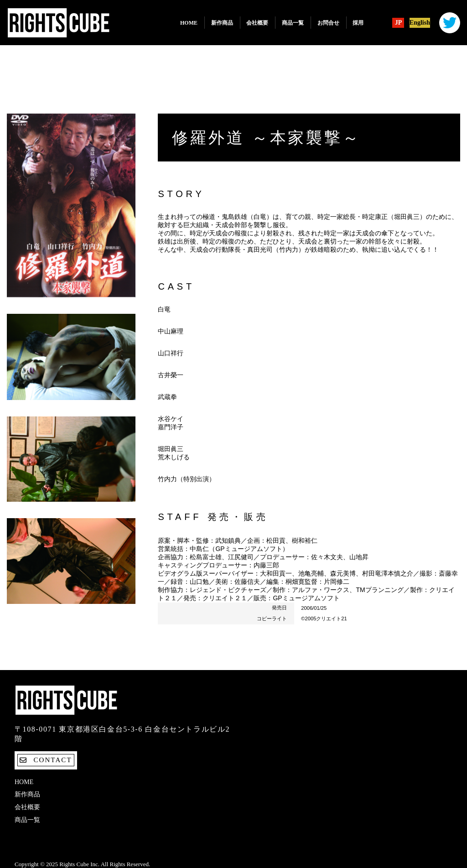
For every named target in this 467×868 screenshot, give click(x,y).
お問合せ (328, 23)
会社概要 (257, 23)
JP (399, 23)
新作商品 (222, 23)
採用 (358, 23)
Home (189, 23)
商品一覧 (293, 23)
